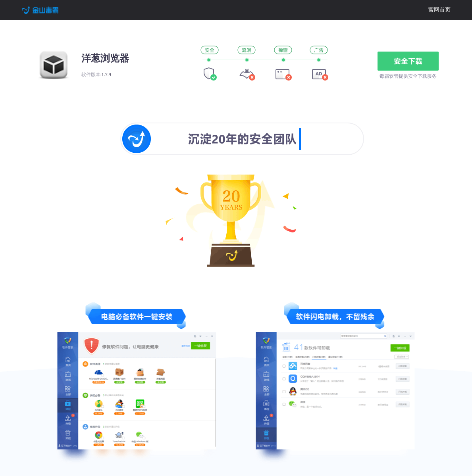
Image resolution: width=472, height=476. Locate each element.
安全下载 (408, 61)
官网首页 (439, 10)
